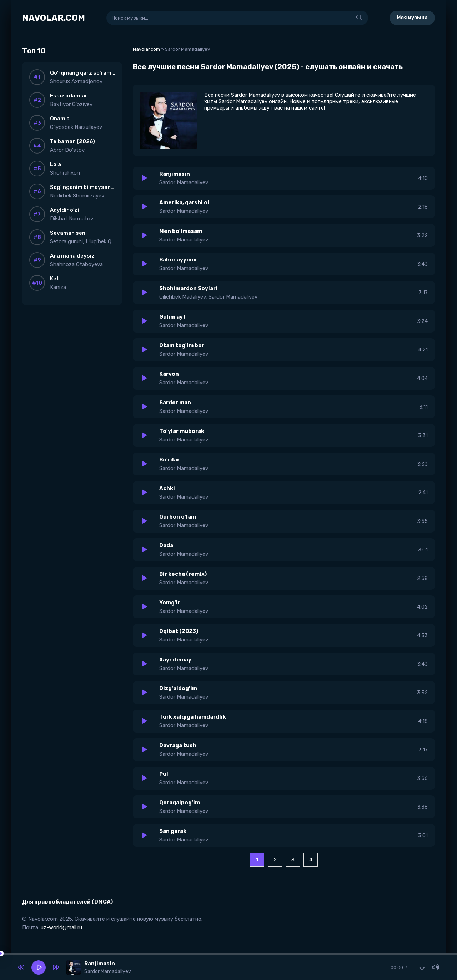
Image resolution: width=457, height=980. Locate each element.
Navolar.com (146, 49)
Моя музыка (412, 18)
